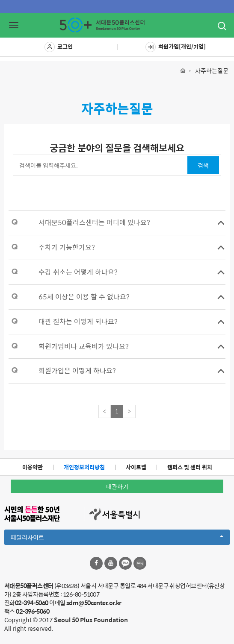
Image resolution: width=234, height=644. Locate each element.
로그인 (59, 47)
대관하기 (117, 486)
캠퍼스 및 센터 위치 (190, 467)
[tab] (117, 222)
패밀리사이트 (117, 539)
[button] (117, 222)
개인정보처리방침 (84, 467)
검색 (203, 165)
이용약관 (33, 467)
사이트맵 (136, 467)
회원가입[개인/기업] (176, 47)
